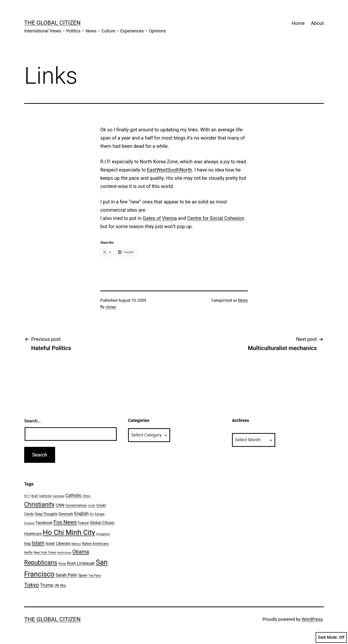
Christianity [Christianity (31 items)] (39, 505)
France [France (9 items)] (83, 523)
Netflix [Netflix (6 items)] (28, 553)
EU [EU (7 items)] (92, 514)
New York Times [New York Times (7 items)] (45, 552)
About (317, 23)
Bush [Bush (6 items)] (35, 496)
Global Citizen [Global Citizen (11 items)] (102, 523)
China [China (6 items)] (87, 496)
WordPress (312, 619)
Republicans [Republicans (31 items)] (41, 563)
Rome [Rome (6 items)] (62, 564)
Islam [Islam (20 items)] (38, 543)
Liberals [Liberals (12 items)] (63, 543)
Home (298, 23)
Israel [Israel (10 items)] (50, 543)
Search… (33, 421)
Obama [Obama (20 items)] (81, 552)
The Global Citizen (52, 23)
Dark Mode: (331, 637)
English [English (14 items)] (81, 514)
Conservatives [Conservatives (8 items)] (76, 505)
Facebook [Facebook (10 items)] (44, 523)
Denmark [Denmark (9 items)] (66, 514)
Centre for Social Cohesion (216, 218)
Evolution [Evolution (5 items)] (29, 523)
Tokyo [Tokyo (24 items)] (32, 585)
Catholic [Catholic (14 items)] (73, 495)
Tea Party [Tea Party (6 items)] (95, 576)
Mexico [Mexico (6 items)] (76, 544)
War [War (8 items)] (63, 585)
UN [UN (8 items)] (57, 585)
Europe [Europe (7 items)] (100, 514)
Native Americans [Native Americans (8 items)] (95, 544)
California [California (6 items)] (45, 496)
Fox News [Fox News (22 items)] (65, 522)
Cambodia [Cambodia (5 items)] (58, 496)
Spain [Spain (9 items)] (83, 575)
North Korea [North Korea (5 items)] (64, 553)
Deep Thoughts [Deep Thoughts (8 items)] (46, 514)
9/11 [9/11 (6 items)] (27, 496)
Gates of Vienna (160, 218)
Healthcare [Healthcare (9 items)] (33, 534)
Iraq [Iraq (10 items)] (27, 543)
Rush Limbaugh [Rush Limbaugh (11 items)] (81, 563)
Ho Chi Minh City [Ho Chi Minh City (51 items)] (69, 532)
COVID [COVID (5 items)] (91, 506)
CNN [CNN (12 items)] (60, 505)
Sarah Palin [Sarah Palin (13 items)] (66, 575)
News (243, 300)
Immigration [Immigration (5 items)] (103, 534)
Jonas (111, 307)
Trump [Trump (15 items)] (47, 585)
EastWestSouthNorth (169, 170)
